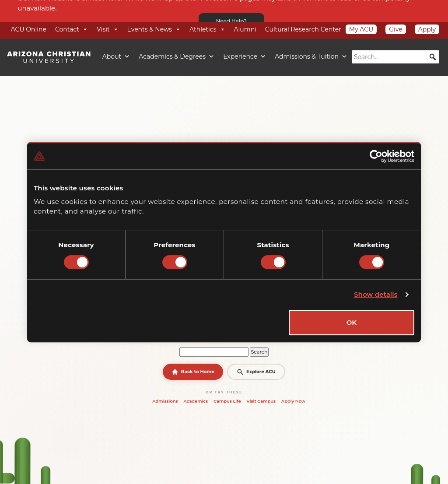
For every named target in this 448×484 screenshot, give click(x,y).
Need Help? (231, 21)
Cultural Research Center (303, 29)
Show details (376, 294)
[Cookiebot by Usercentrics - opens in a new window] (376, 156)
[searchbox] (395, 57)
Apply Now (293, 401)
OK (352, 322)
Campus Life (227, 401)
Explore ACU (256, 372)
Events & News (154, 29)
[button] (433, 57)
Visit (107, 29)
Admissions (165, 401)
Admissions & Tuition (311, 56)
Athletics (207, 29)
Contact (72, 29)
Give (395, 29)
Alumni (245, 29)
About (116, 56)
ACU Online (29, 29)
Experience (245, 56)
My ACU (361, 29)
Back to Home (193, 372)
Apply (427, 29)
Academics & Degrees (177, 56)
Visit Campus (261, 401)
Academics (196, 401)
